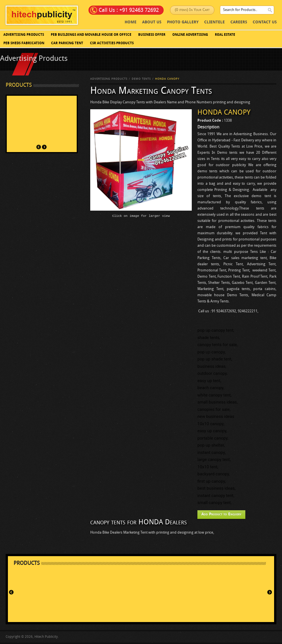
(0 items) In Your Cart (192, 10)
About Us (152, 22)
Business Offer (152, 35)
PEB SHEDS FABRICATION (24, 43)
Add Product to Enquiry (221, 514)
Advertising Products (24, 35)
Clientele (214, 22)
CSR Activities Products (112, 43)
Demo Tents (141, 79)
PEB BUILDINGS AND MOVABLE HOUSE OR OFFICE (91, 35)
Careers (239, 22)
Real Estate (225, 35)
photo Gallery (183, 22)
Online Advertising (190, 35)
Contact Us (265, 22)
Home (131, 22)
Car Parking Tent (67, 43)
